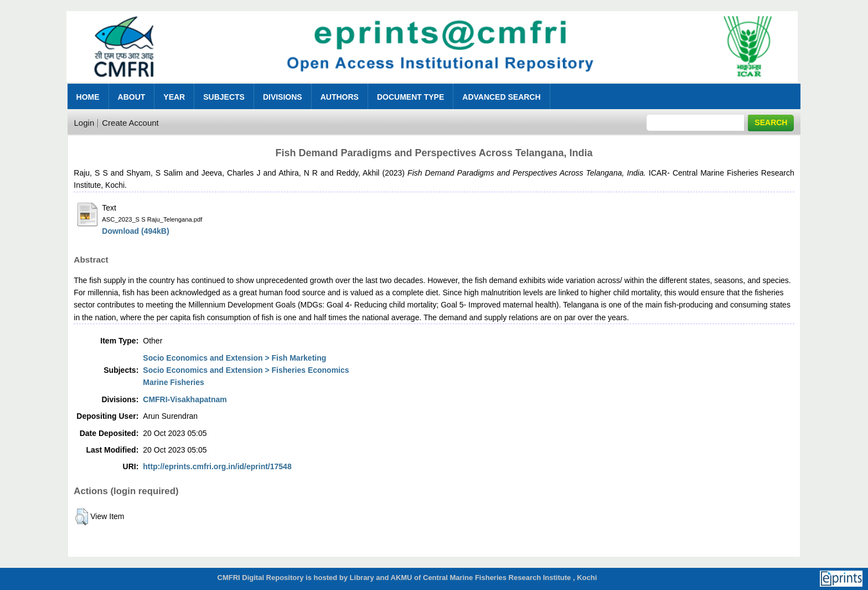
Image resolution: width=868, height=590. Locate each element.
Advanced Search (501, 97)
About (132, 97)
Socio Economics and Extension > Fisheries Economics (246, 370)
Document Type (410, 97)
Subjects (224, 97)
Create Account (130, 123)
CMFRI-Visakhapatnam (185, 399)
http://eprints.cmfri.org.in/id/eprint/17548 (217, 466)
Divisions (283, 97)
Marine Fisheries (174, 382)
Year (174, 97)
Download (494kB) (135, 231)
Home (88, 97)
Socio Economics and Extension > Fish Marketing (234, 358)
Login (84, 123)
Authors (340, 97)
